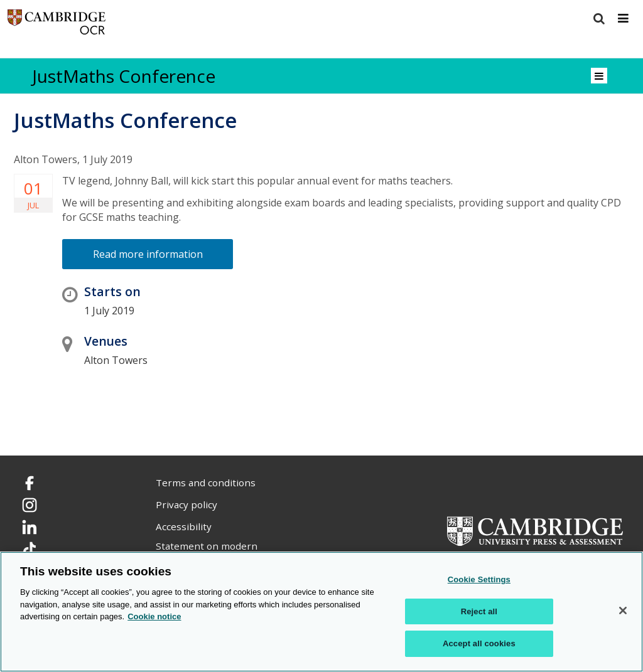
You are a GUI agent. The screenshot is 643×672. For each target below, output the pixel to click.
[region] (321, 612)
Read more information (148, 254)
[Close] (623, 611)
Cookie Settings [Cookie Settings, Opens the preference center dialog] (479, 579)
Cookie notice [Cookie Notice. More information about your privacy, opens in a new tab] (154, 616)
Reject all (479, 611)
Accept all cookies (479, 643)
